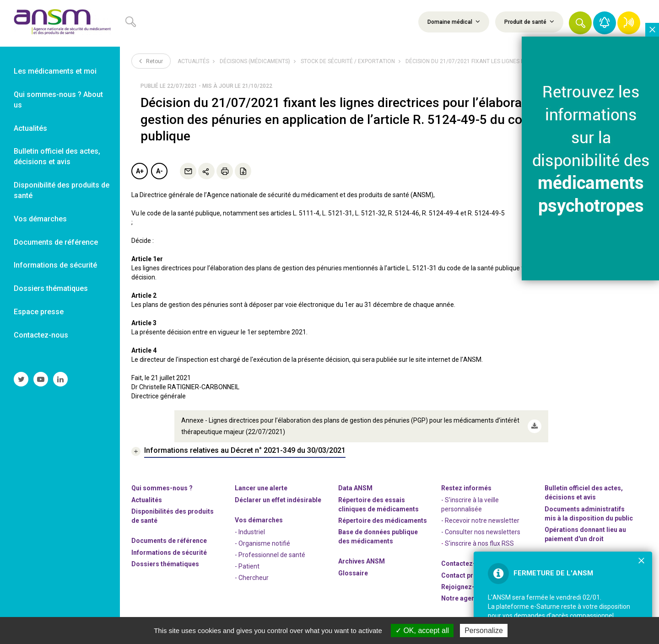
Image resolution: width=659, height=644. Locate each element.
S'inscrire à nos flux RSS (479, 543)
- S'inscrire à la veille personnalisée (470, 504)
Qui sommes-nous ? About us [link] (58, 100)
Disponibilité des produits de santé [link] (62, 190)
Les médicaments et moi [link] (55, 71)
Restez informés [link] (466, 488)
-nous (465, 587)
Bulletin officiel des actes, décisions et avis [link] (57, 156)
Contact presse (465, 575)
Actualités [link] (30, 128)
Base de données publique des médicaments (378, 537)
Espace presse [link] (39, 312)
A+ (140, 171)
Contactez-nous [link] (41, 335)
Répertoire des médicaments (383, 521)
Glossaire (353, 573)
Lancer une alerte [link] (261, 488)
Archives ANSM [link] (362, 561)
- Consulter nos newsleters (481, 532)
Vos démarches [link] (40, 219)
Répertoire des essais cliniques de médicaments (378, 504)
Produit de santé (529, 21)
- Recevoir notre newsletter (480, 521)
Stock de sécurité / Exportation (348, 61)
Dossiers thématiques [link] (51, 288)
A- (159, 171)
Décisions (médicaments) (255, 61)
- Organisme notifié (262, 543)
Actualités (193, 61)
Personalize (484, 631)
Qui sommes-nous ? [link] (162, 488)
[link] (60, 23)
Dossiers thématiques (165, 564)
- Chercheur (252, 578)
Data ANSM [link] (355, 488)
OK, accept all (422, 631)
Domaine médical (454, 21)
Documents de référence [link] (56, 242)
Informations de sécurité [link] (55, 265)
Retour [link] (151, 61)
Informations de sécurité (169, 553)
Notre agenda (462, 598)
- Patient (247, 566)
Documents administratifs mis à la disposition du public (589, 514)
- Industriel (250, 532)
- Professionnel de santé (270, 555)
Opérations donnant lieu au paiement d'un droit (585, 534)
